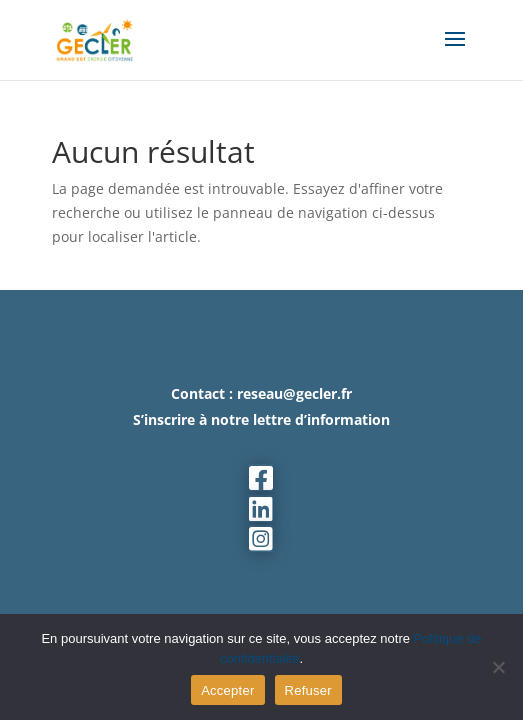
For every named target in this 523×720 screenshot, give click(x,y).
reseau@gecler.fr (294, 393)
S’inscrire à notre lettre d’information (261, 419)
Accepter (227, 690)
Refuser (308, 690)
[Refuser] (498, 667)
